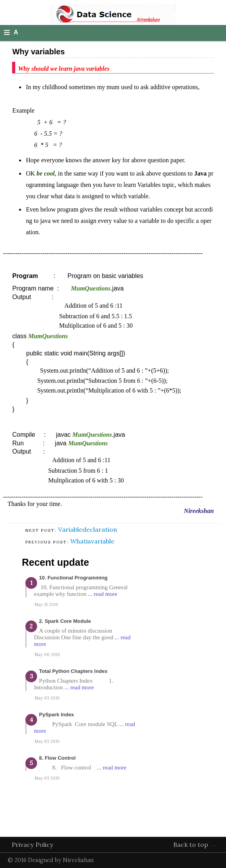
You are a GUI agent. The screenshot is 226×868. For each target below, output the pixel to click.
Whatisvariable (92, 541)
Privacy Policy (33, 845)
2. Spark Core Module (65, 621)
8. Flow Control (57, 758)
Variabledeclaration (88, 529)
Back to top (191, 845)
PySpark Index (57, 715)
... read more (102, 594)
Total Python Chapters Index (73, 671)
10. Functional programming (73, 578)
